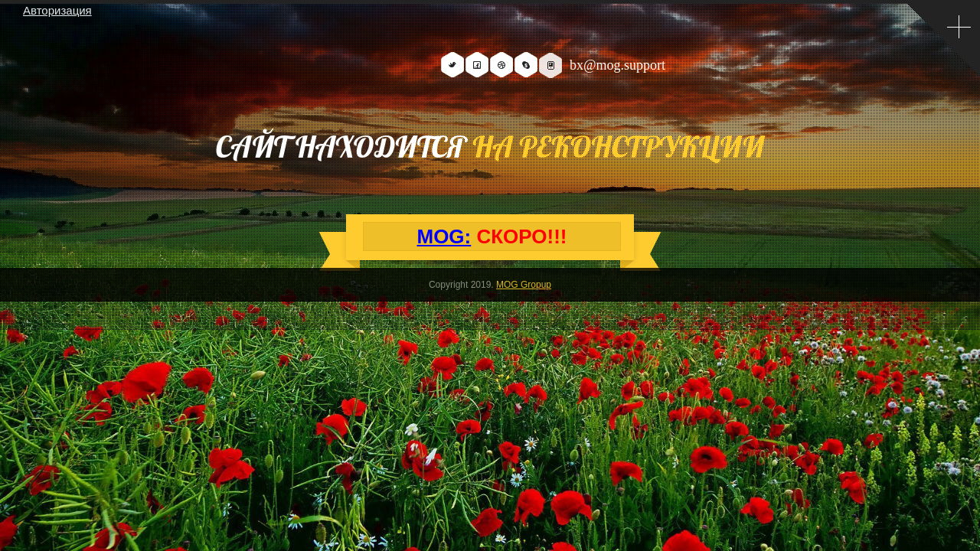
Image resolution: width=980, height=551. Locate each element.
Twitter (452, 65)
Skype (526, 65)
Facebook (477, 65)
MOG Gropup (524, 285)
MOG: (444, 236)
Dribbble (501, 65)
